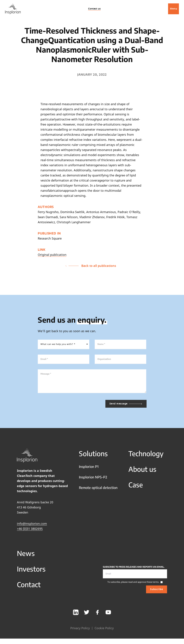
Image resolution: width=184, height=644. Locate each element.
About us (142, 471)
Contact (29, 586)
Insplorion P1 (89, 468)
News (26, 555)
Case (136, 487)
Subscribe (157, 591)
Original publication (52, 255)
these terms (153, 584)
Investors (31, 571)
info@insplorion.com (32, 525)
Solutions (93, 455)
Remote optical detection (98, 489)
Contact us (94, 9)
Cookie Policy (104, 630)
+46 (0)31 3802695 (30, 530)
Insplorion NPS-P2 (93, 479)
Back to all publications (91, 266)
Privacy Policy (80, 630)
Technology (146, 455)
